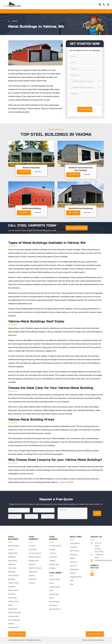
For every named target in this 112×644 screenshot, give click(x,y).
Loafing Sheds (13, 617)
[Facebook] (92, 575)
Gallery (72, 559)
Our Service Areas (16, 635)
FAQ (71, 581)
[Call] (104, 5)
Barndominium (55, 610)
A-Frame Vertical (35, 554)
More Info (38, 172)
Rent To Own (75, 551)
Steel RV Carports (35, 569)
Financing (74, 555)
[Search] (100, 5)
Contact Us (74, 562)
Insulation (74, 548)
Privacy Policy (87, 641)
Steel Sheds (12, 598)
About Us (73, 566)
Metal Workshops (15, 613)
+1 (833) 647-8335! (66, 483)
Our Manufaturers (94, 635)
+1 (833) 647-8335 (78, 228)
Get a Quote (24, 172)
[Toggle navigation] (108, 5)
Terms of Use (99, 641)
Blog (72, 585)
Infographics (74, 570)
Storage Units (13, 602)
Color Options (75, 544)
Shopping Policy (76, 577)
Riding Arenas (13, 628)
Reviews (73, 574)
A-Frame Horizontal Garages (53, 557)
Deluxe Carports (35, 557)
